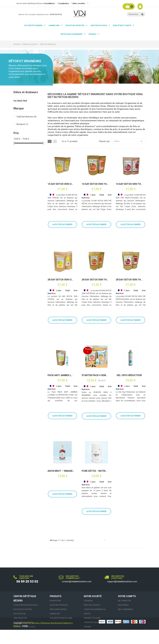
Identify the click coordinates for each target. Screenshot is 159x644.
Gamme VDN (55, 614)
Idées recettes (79, 3)
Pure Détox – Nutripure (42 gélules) (95, 471)
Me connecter (124, 601)
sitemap (87, 627)
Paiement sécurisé (92, 618)
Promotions (55, 601)
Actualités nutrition (23, 622)
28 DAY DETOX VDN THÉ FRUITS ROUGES (129, 280)
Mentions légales (92, 605)
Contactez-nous (91, 622)
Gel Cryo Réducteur (129, 375)
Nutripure (22, 124)
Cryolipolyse (64, 3)
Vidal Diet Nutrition (26, 117)
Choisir (129, 141)
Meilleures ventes (58, 609)
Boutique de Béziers (23, 609)
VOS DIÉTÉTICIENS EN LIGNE (61, 618)
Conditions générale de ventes (95, 612)
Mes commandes (125, 609)
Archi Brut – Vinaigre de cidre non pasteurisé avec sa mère (61, 471)
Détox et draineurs (26, 92)
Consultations (49, 3)
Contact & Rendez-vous (24, 627)
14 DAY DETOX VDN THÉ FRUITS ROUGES (129, 184)
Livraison (88, 601)
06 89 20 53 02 (27, 581)
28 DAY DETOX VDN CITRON (61, 280)
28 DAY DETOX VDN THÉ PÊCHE (95, 280)
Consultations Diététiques (26, 605)
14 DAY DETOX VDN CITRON (61, 184)
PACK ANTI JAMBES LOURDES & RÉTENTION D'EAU (61, 375)
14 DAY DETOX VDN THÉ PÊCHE (95, 184)
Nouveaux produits (59, 605)
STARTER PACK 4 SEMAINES (95, 375)
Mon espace (123, 605)
